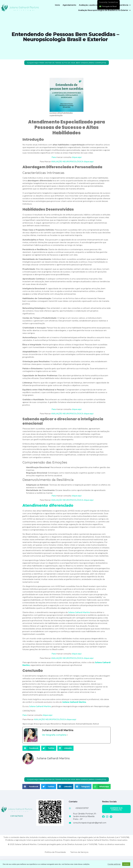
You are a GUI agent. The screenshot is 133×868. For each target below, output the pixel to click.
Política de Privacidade (55, 852)
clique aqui (76, 157)
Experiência (124, 5)
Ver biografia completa (54, 735)
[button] (31, 748)
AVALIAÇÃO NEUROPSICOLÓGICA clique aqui (72, 162)
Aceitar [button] (126, 864)
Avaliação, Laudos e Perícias (93, 5)
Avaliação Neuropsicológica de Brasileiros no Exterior (104, 10)
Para (54, 157)
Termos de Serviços (79, 852)
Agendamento (69, 5)
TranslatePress (113, 2)
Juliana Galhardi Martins (79, 612)
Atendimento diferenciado (48, 505)
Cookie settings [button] (114, 864)
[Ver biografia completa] (67, 735)
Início (57, 5)
